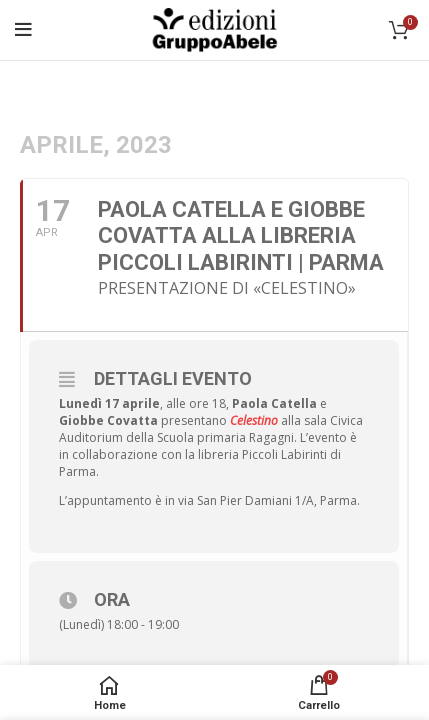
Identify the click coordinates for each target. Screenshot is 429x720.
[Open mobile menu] (23, 30)
